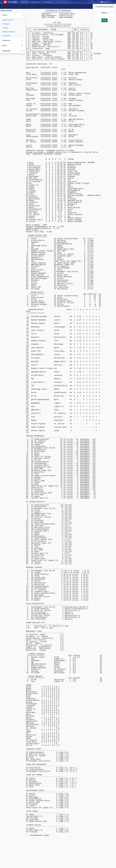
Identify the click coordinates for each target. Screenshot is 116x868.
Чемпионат (6, 40)
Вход (104, 2)
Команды (6, 24)
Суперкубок (6, 51)
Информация (36, 2)
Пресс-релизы (8, 20)
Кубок (4, 46)
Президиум (47, 2)
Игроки (5, 28)
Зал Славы (25, 2)
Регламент (7, 36)
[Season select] (13, 15)
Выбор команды (9, 32)
